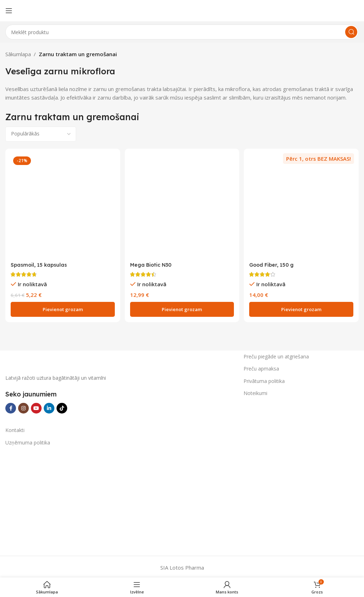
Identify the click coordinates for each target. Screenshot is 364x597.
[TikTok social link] (62, 407)
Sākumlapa (18, 54)
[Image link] (59, 359)
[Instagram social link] (23, 407)
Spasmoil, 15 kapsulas (40, 263)
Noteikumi (255, 391)
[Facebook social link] (11, 407)
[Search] (182, 32)
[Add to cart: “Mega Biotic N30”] (182, 308)
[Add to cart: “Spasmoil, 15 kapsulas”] (62, 308)
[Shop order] (41, 134)
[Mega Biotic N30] (182, 205)
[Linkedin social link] (49, 407)
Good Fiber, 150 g (274, 263)
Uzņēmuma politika (28, 441)
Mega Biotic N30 (152, 263)
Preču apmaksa (261, 367)
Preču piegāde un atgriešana (276, 355)
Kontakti (15, 429)
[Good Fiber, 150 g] (302, 205)
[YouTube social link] (36, 407)
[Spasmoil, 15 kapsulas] (62, 205)
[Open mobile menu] (9, 11)
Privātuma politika (264, 379)
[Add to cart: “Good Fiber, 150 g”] (302, 308)
